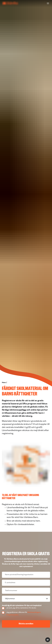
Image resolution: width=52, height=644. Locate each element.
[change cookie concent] (48, 640)
